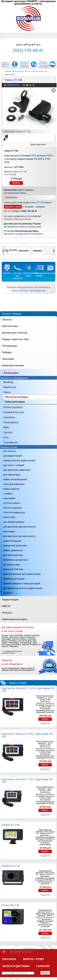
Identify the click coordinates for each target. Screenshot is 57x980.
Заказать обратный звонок (5, 64)
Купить (16, 183)
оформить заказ (13, 207)
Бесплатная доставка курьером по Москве (25, 64)
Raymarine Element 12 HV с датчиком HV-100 (28, 689)
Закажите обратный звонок (17, 219)
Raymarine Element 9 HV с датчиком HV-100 (27, 735)
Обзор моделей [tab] (12, 35)
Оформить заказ (21, 952)
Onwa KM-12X (10, 905)
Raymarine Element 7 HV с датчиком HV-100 (27, 781)
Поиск (45, 973)
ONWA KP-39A (10, 825)
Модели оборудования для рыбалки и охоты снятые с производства (28, 289)
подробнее (45, 723)
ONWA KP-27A (10, 866)
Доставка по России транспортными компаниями (45, 64)
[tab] (43, 144)
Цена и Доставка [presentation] (38, 144)
